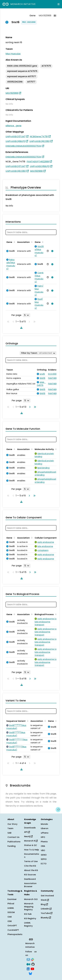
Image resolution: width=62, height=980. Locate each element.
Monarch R (31, 841)
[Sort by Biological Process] (55, 614)
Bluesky (46, 918)
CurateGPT (13, 930)
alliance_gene (13, 126)
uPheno (45, 833)
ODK (10, 921)
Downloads (30, 828)
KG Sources (30, 875)
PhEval (11, 904)
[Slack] (32, 959)
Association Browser (30, 885)
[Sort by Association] (31, 242)
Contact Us (13, 837)
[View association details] (52, 251)
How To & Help (32, 850)
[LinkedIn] (28, 969)
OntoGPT (12, 926)
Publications (14, 842)
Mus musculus (13, 54)
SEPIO (44, 859)
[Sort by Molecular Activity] (55, 449)
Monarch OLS (31, 899)
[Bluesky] (30, 973)
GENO (44, 855)
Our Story (12, 824)
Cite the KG (30, 866)
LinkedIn (46, 909)
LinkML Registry (28, 924)
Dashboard (30, 879)
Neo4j (28, 836)
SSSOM (11, 912)
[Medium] (28, 964)
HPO (43, 837)
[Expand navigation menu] (59, 4)
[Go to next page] (29, 407)
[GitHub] (33, 964)
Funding (12, 846)
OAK (10, 917)
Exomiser (12, 899)
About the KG (31, 870)
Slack (45, 900)
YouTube (47, 913)
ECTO (44, 864)
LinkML (11, 908)
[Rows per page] (26, 315)
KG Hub (28, 914)
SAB (9, 833)
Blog (44, 904)
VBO (43, 850)
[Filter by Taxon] (38, 353)
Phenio (44, 842)
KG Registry (30, 918)
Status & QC (31, 845)
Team (10, 828)
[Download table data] (21, 328)
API (27, 832)
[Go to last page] (34, 407)
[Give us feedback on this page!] (58, 810)
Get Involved (47, 896)
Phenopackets (15, 934)
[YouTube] (32, 969)
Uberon (45, 828)
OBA (43, 846)
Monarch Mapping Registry (29, 907)
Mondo (44, 824)
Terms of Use (31, 861)
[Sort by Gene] (14, 242)
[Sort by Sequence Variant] (27, 721)
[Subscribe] (28, 959)
